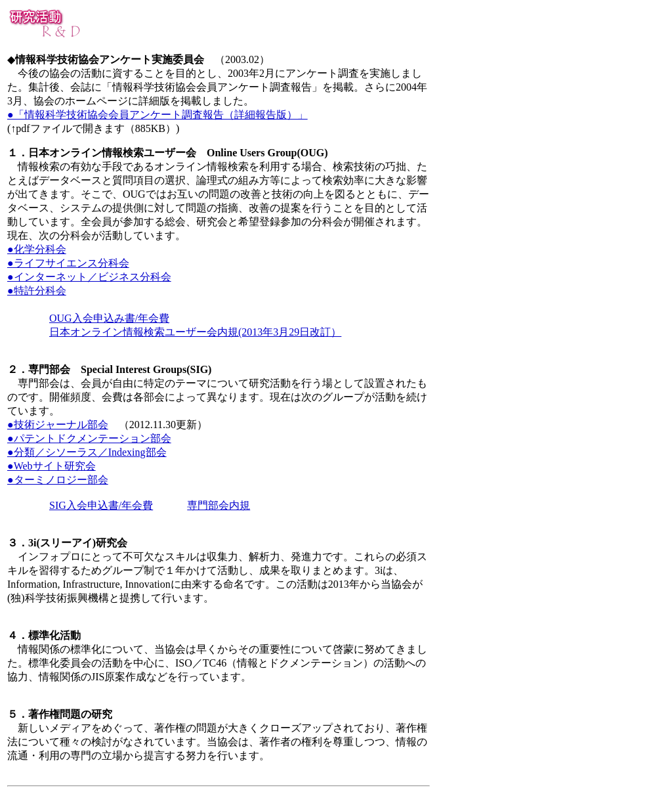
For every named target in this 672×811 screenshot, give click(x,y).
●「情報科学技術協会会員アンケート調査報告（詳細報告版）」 (157, 115)
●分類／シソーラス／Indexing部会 (87, 452)
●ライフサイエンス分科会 (68, 263)
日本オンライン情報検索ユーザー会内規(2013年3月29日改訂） (195, 332)
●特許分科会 (37, 291)
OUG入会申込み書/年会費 (109, 318)
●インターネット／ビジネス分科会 (89, 277)
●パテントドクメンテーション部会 (89, 438)
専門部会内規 (219, 505)
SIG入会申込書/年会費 (101, 505)
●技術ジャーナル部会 (58, 425)
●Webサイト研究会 (52, 466)
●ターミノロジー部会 (58, 480)
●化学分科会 (37, 249)
